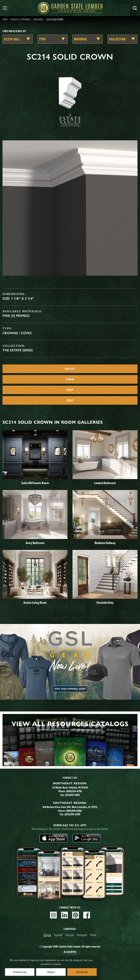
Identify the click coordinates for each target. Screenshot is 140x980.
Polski (93, 935)
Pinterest (76, 915)
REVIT (70, 369)
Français (69, 935)
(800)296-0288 (74, 811)
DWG (70, 379)
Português (82, 935)
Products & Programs (20, 19)
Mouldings (38, 19)
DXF (70, 390)
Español (58, 935)
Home (5, 19)
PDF (70, 400)
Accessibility (70, 952)
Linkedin (64, 915)
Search (135, 8)
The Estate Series (18, 350)
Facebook (87, 915)
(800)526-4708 (74, 791)
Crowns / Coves (17, 333)
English (47, 935)
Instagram (53, 915)
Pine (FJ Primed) (16, 316)
